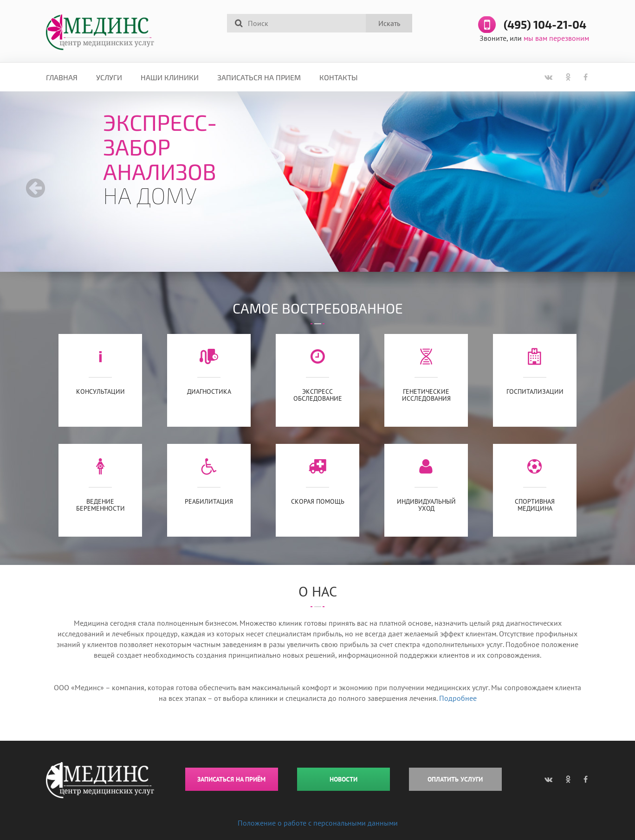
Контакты (339, 77)
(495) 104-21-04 (545, 25)
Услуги (109, 77)
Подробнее (458, 698)
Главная (62, 77)
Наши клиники (170, 77)
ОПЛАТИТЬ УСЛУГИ (455, 779)
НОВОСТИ (343, 779)
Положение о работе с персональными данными (318, 823)
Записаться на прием (259, 77)
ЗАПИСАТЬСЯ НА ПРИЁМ (231, 779)
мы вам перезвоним (556, 38)
